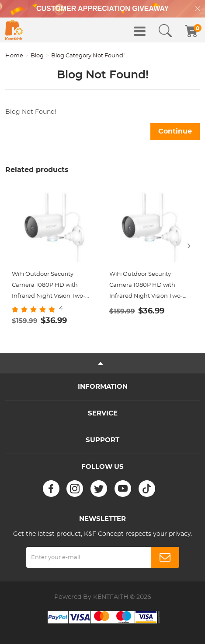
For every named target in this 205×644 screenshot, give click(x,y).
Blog (37, 56)
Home (14, 56)
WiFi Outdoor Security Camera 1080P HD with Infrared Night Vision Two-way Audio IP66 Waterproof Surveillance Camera (50, 287)
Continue (175, 131)
